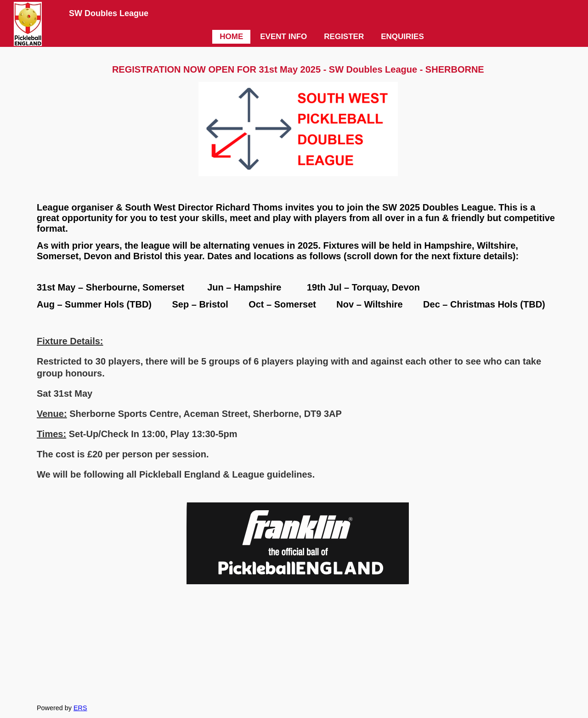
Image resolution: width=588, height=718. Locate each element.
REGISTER (344, 37)
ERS (80, 708)
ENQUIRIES (402, 37)
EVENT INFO (283, 37)
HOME (231, 37)
